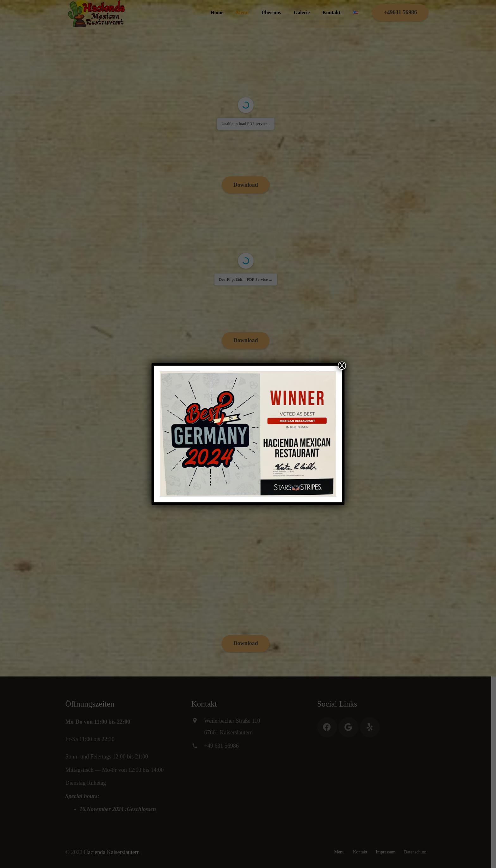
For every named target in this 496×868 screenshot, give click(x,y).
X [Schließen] (342, 366)
